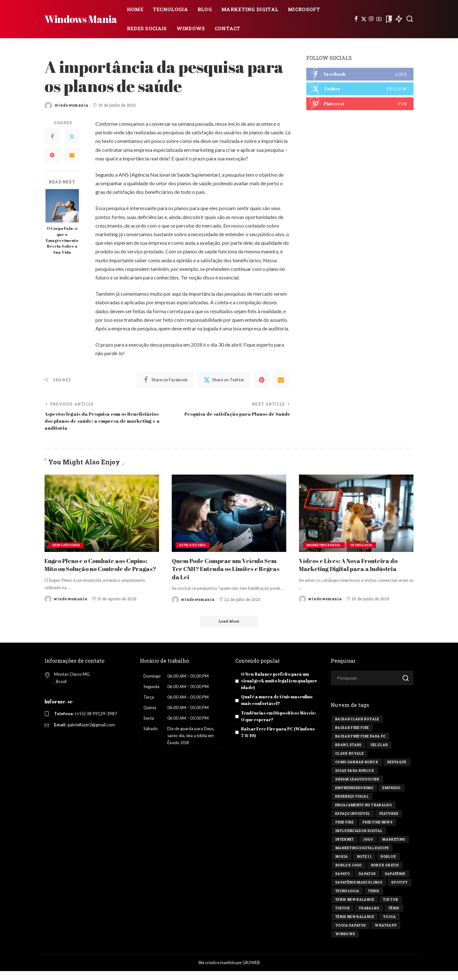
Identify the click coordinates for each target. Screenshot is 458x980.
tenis (374, 900)
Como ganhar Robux (357, 771)
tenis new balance (355, 909)
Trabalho (369, 917)
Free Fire (344, 832)
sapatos (367, 883)
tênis (394, 917)
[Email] (72, 155)
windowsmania (71, 105)
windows (345, 943)
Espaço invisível (353, 823)
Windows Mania (81, 19)
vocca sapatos (350, 935)
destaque (397, 771)
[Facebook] (356, 19)
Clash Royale (349, 763)
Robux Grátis (385, 874)
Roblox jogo (349, 874)
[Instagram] (371, 19)
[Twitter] (364, 19)
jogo (368, 849)
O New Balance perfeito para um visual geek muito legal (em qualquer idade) (278, 690)
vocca (389, 926)
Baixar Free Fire (352, 737)
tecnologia (347, 900)
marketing (394, 849)
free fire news (377, 832)
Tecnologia (367, 546)
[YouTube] (379, 19)
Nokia (342, 866)
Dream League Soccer (357, 789)
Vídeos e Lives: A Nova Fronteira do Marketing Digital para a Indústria (352, 566)
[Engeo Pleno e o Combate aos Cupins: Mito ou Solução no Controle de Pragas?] (102, 515)
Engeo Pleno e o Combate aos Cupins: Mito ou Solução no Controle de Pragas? (101, 570)
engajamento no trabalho (364, 814)
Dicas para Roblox (355, 780)
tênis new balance (355, 926)
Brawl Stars (348, 754)
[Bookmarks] (388, 19)
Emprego (391, 797)
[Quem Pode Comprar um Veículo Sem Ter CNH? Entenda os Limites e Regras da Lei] (229, 515)
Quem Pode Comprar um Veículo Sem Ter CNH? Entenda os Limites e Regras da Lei (228, 570)
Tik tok (391, 909)
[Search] (410, 19)
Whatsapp (386, 935)
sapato (343, 883)
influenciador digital (359, 840)
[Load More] (229, 630)
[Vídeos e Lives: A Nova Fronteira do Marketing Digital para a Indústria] (356, 515)
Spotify (399, 892)
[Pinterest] (52, 155)
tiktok (343, 917)
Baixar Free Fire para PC (360, 746)
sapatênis (395, 883)
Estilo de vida (194, 546)
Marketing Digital (326, 546)
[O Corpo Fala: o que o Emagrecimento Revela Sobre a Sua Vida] (62, 206)
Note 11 (364, 866)
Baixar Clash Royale (357, 728)
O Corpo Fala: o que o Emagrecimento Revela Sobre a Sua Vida (62, 240)
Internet (345, 849)
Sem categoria (67, 546)
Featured (389, 823)
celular (379, 754)
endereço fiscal (352, 806)
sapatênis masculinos (359, 892)
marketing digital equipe (362, 857)
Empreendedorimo (354, 797)
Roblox (388, 866)
